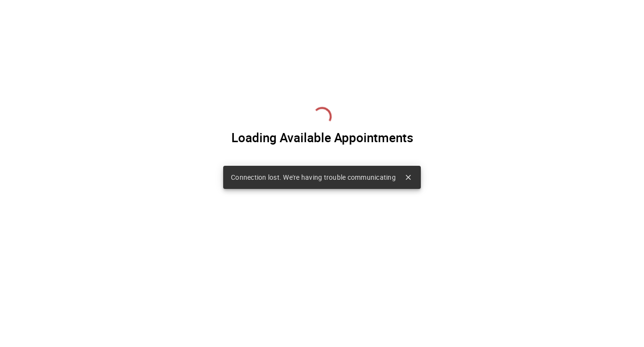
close (408, 177)
